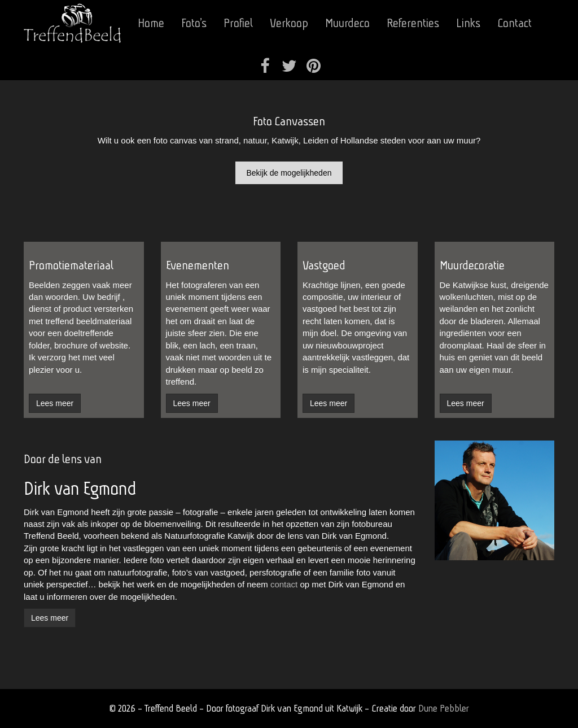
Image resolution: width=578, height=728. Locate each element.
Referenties (413, 23)
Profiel (238, 23)
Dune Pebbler (444, 708)
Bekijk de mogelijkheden (289, 173)
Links (468, 23)
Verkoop (289, 23)
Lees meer (50, 618)
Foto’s (194, 23)
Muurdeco (347, 23)
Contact (514, 23)
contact (284, 584)
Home (151, 23)
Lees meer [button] (55, 403)
